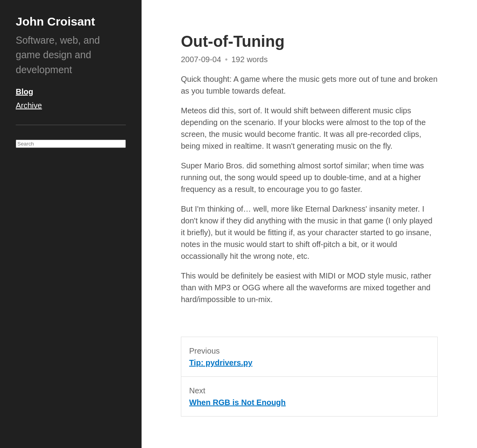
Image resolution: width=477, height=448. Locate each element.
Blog (24, 92)
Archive (29, 105)
